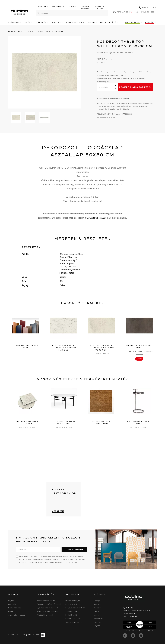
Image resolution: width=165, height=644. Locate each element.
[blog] (141, 635)
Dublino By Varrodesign (100, 7)
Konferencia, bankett (74, 618)
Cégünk (11, 601)
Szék (29, 22)
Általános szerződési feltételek (49, 604)
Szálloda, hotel (71, 611)
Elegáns (97, 626)
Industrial (98, 604)
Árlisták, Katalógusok (45, 615)
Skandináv (98, 622)
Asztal (57, 22)
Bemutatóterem (15, 608)
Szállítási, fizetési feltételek (48, 611)
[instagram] (133, 635)
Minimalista (98, 618)
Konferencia (75, 22)
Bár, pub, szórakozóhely (75, 608)
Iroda (92, 22)
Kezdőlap (12, 31)
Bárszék (42, 22)
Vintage (97, 601)
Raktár (11, 611)
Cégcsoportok (58, 6)
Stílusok (15, 22)
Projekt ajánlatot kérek (135, 87)
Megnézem (58, 511)
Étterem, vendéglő (73, 601)
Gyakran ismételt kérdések (48, 608)
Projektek (43, 6)
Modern (97, 615)
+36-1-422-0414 (131, 614)
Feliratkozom (74, 550)
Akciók (150, 22)
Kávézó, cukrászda (73, 604)
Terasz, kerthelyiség (73, 622)
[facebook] (125, 635)
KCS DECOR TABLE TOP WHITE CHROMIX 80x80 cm (41, 31)
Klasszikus (98, 608)
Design (97, 611)
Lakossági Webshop (85, 7)
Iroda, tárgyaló (71, 615)
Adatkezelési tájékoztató (47, 601)
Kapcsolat (73, 6)
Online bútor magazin (17, 615)
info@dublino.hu (134, 616)
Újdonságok (133, 22)
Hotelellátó (109, 22)
